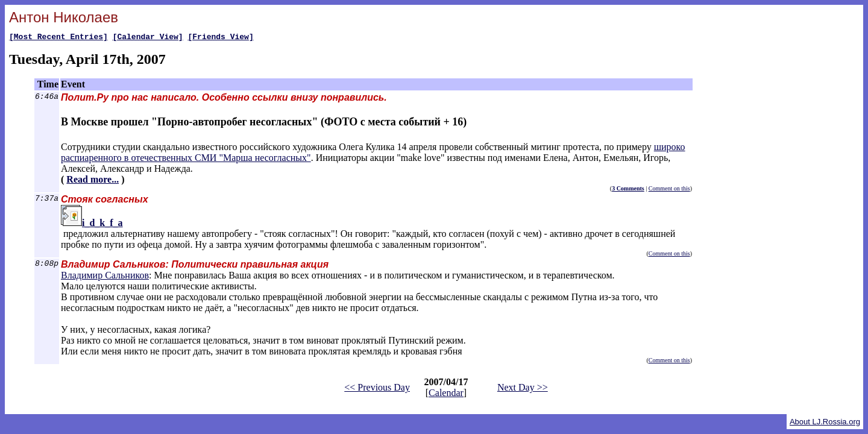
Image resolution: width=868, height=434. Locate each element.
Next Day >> (523, 389)
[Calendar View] (148, 38)
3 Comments (628, 190)
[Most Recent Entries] (58, 38)
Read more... (93, 181)
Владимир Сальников (105, 277)
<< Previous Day (377, 389)
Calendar (446, 395)
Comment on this (669, 190)
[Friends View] (220, 38)
